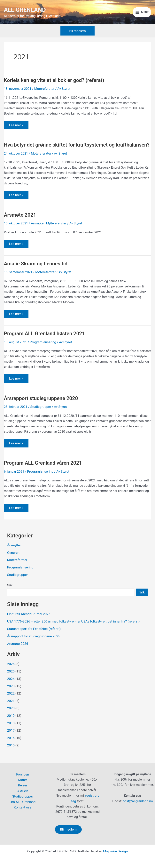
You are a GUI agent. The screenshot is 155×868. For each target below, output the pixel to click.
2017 (11, 738)
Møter (23, 780)
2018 (11, 731)
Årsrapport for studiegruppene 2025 (32, 646)
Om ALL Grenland (23, 801)
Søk (10, 596)
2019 (11, 724)
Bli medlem (68, 829)
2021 (11, 709)
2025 (11, 681)
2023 (11, 695)
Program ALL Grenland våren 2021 (45, 474)
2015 (11, 753)
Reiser (23, 785)
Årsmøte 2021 (21, 226)
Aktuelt (23, 790)
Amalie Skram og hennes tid (37, 275)
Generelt (13, 564)
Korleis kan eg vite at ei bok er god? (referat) (57, 85)
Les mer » (16, 129)
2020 (11, 716)
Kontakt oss (23, 806)
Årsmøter (37, 235)
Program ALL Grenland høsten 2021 (47, 345)
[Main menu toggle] (142, 15)
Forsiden (23, 774)
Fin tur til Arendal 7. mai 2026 (28, 624)
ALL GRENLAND (27, 12)
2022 (11, 702)
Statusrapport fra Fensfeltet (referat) (33, 639)
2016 (11, 745)
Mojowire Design (115, 851)
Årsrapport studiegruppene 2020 (43, 410)
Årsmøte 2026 (17, 653)
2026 (11, 673)
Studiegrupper (40, 418)
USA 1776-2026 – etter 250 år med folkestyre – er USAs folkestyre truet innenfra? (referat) (71, 632)
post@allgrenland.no (138, 801)
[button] (77, 36)
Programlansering (43, 354)
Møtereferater (44, 93)
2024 (11, 688)
